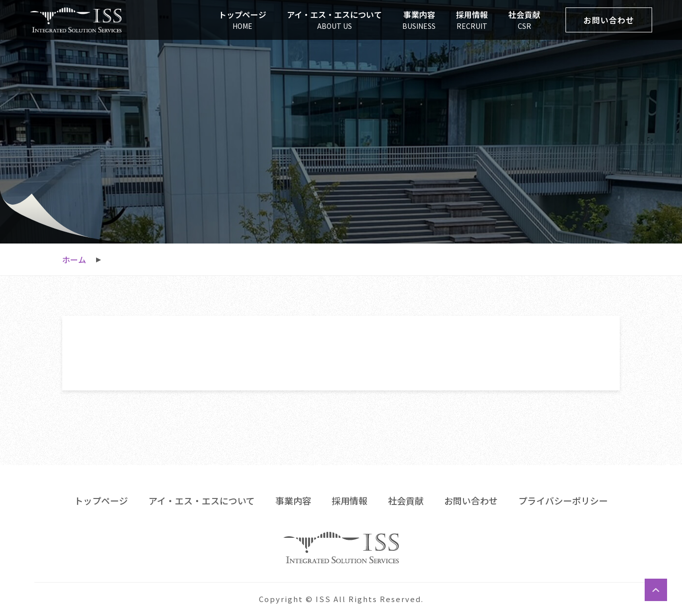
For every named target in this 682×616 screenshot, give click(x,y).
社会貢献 (406, 500)
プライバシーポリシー (563, 500)
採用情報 (349, 500)
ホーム (74, 259)
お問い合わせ (471, 500)
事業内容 (293, 500)
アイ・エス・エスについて (202, 500)
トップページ (101, 500)
